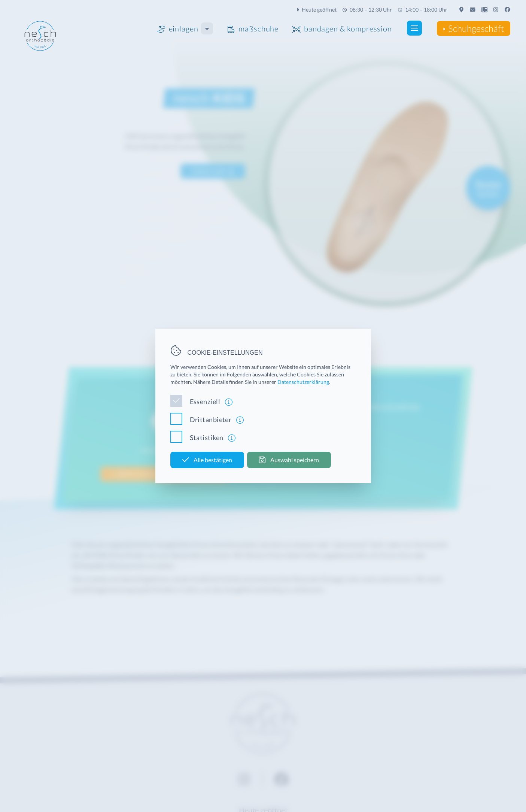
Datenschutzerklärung (303, 382)
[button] (414, 28)
